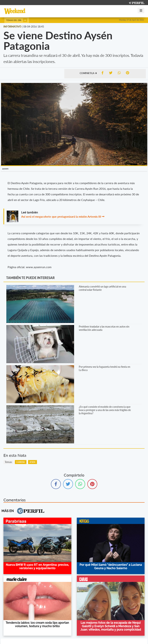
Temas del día (17, 20)
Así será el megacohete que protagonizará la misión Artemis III (61, 216)
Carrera (21, 462)
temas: (9, 462)
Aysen (33, 462)
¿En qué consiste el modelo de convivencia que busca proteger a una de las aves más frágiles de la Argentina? (105, 410)
